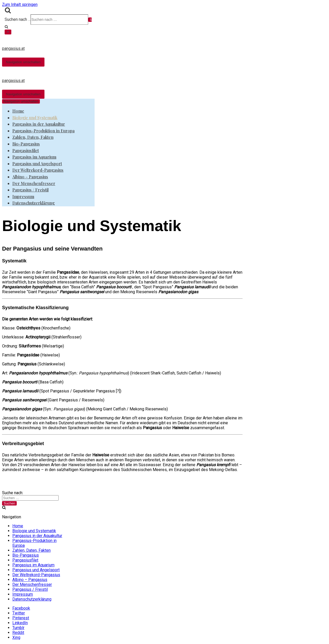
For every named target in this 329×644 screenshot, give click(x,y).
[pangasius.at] (152, 44)
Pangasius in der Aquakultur (39, 124)
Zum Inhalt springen (20, 4)
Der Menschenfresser (34, 183)
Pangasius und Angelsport (37, 164)
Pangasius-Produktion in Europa (43, 131)
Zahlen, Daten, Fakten (33, 137)
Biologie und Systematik (35, 118)
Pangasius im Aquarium (34, 157)
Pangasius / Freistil (30, 190)
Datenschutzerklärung (34, 203)
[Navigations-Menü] (23, 62)
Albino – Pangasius (30, 177)
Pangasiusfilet (26, 150)
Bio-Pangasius (26, 144)
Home (18, 111)
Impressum (23, 196)
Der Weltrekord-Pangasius (38, 170)
